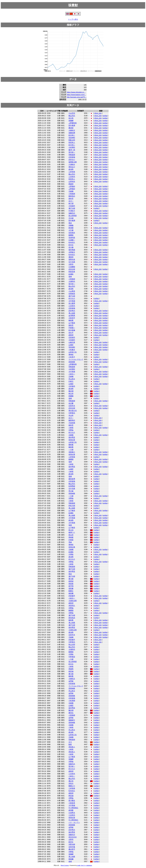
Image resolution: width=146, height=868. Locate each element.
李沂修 (71, 491)
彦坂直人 (72, 747)
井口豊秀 (72, 303)
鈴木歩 (71, 245)
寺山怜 (71, 415)
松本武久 (72, 242)
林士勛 (71, 530)
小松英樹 (72, 701)
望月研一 (72, 152)
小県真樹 (72, 194)
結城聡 (71, 274)
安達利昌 (72, 238)
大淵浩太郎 (73, 601)
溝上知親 (72, 313)
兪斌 (70, 861)
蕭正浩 (71, 781)
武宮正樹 (72, 269)
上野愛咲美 (73, 123)
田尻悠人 (72, 143)
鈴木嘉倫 (72, 330)
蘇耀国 (71, 235)
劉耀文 (71, 591)
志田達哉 (72, 157)
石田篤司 (72, 337)
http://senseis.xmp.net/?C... (77, 97)
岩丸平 (71, 333)
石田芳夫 (72, 406)
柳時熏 (71, 320)
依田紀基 (72, 440)
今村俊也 (72, 386)
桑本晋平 (72, 849)
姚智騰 (71, 593)
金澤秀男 (72, 316)
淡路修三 (72, 452)
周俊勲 (71, 669)
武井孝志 (72, 311)
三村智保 (72, 172)
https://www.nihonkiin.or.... (76, 92)
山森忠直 (72, 342)
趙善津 (71, 335)
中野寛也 (72, 413)
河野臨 (71, 430)
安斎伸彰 (72, 138)
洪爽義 (71, 225)
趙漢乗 (71, 810)
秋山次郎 (72, 645)
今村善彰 (72, 147)
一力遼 (71, 450)
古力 (70, 742)
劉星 (70, 744)
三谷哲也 (72, 177)
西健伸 (71, 184)
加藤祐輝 (72, 133)
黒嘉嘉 (71, 584)
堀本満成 (72, 250)
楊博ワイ (72, 532)
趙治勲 (71, 169)
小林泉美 (72, 803)
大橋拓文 (72, 130)
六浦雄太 (72, 164)
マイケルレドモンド (76, 359)
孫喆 (70, 223)
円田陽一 (72, 328)
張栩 (70, 277)
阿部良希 (72, 272)
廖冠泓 (71, 713)
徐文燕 (71, 118)
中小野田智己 (73, 808)
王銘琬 (71, 191)
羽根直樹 (72, 155)
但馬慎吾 (72, 294)
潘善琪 (71, 257)
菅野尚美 (72, 259)
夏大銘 (71, 579)
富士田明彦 (73, 216)
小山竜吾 (72, 291)
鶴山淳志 (72, 116)
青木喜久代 (73, 411)
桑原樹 (71, 128)
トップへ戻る (73, 19)
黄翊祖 (71, 355)
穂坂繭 (71, 859)
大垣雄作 (72, 206)
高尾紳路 (72, 362)
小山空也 (72, 113)
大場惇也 (72, 281)
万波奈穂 (72, 423)
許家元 (71, 381)
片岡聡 (71, 554)
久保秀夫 (72, 813)
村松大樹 (72, 506)
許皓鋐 (71, 540)
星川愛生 (72, 801)
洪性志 (71, 783)
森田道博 (72, 479)
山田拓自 (72, 182)
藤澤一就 (72, 150)
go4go (105, 116)
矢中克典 (72, 262)
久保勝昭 (72, 267)
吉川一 (71, 201)
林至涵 (71, 671)
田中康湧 (72, 125)
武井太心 (72, 160)
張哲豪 (71, 588)
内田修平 (72, 596)
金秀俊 (71, 681)
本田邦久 (72, 606)
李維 (70, 542)
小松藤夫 (72, 350)
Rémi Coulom (65, 865)
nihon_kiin (98, 113)
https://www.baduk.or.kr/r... (76, 95)
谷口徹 (71, 247)
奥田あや (72, 167)
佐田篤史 (72, 233)
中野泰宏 (72, 657)
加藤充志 (72, 213)
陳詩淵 (71, 391)
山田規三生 (73, 352)
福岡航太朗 (73, 162)
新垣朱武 (72, 618)
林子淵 (71, 203)
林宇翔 (71, 586)
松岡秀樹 (72, 486)
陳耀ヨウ (72, 786)
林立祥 (71, 394)
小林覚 (71, 428)
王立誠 (71, 218)
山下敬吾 (72, 323)
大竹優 (71, 230)
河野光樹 (72, 844)
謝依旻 (71, 199)
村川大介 (72, 298)
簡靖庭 (71, 537)
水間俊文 (72, 252)
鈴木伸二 (72, 135)
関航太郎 (72, 140)
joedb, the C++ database (85, 865)
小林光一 (72, 374)
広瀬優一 (72, 240)
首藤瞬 (71, 121)
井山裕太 (72, 379)
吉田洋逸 (72, 847)
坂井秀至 (72, 437)
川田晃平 (72, 318)
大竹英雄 (72, 301)
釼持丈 (71, 842)
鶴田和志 (72, 196)
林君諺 (71, 581)
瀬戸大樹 (72, 208)
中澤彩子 (72, 211)
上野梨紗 (72, 186)
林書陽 (71, 396)
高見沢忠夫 (73, 837)
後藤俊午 (72, 720)
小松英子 (72, 357)
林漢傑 (71, 228)
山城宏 (71, 345)
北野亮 (71, 264)
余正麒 (71, 403)
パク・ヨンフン (74, 822)
